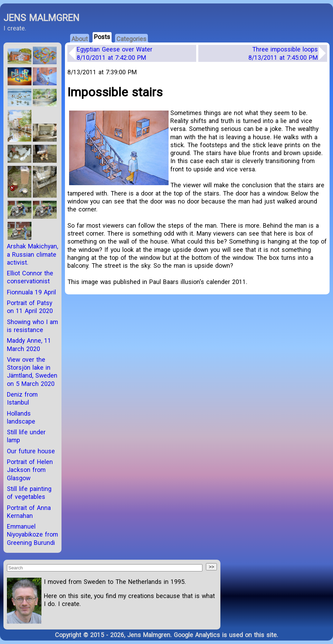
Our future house (31, 451)
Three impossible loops (283, 53)
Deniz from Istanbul (22, 398)
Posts (102, 37)
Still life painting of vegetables (29, 493)
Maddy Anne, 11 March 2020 (29, 344)
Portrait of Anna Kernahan (29, 512)
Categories (131, 39)
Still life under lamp (26, 436)
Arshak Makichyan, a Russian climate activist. (32, 254)
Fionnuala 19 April (31, 292)
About (80, 39)
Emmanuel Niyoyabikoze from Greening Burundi (32, 534)
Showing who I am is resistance (32, 326)
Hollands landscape (21, 417)
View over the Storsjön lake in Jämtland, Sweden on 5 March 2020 (32, 372)
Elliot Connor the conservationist (30, 277)
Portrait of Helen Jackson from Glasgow (30, 470)
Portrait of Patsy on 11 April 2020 (30, 307)
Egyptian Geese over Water (115, 53)
